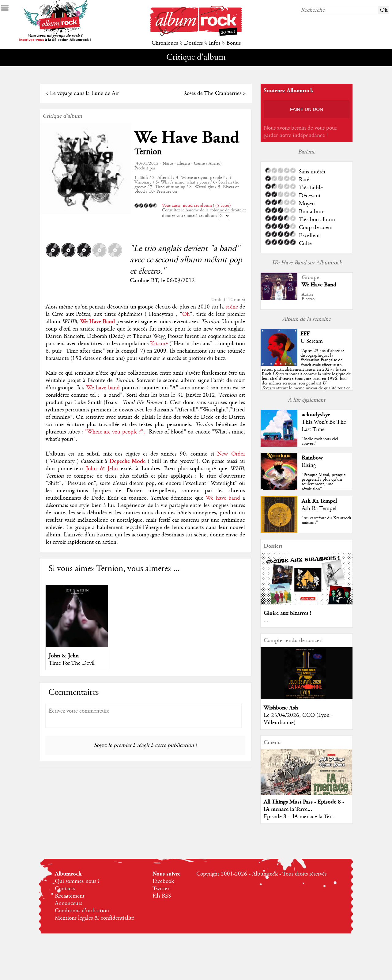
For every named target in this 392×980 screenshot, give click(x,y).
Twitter (161, 889)
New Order (231, 454)
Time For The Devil (72, 663)
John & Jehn (102, 469)
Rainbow (312, 458)
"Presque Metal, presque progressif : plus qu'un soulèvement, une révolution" (324, 482)
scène (232, 307)
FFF (305, 334)
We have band (103, 388)
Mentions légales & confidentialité (94, 918)
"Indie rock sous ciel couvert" (320, 441)
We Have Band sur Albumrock (307, 263)
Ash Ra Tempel (319, 501)
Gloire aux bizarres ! (288, 613)
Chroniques (165, 43)
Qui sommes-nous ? (77, 881)
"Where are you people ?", (115, 432)
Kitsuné (159, 344)
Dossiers (193, 43)
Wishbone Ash (281, 708)
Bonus (234, 43)
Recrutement (70, 896)
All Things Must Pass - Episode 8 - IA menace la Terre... (304, 806)
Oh (186, 314)
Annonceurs (68, 903)
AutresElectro (308, 297)
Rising (309, 465)
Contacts (65, 889)
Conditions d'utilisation (82, 911)
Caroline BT (144, 281)
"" (306, 374)
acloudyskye (316, 415)
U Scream (312, 341)
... (266, 621)
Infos (215, 43)
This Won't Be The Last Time (324, 426)
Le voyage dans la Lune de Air (84, 93)
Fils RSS (162, 896)
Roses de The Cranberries (212, 93)
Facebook (163, 881)
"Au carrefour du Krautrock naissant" (326, 520)
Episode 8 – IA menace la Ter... (300, 817)
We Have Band (187, 138)
